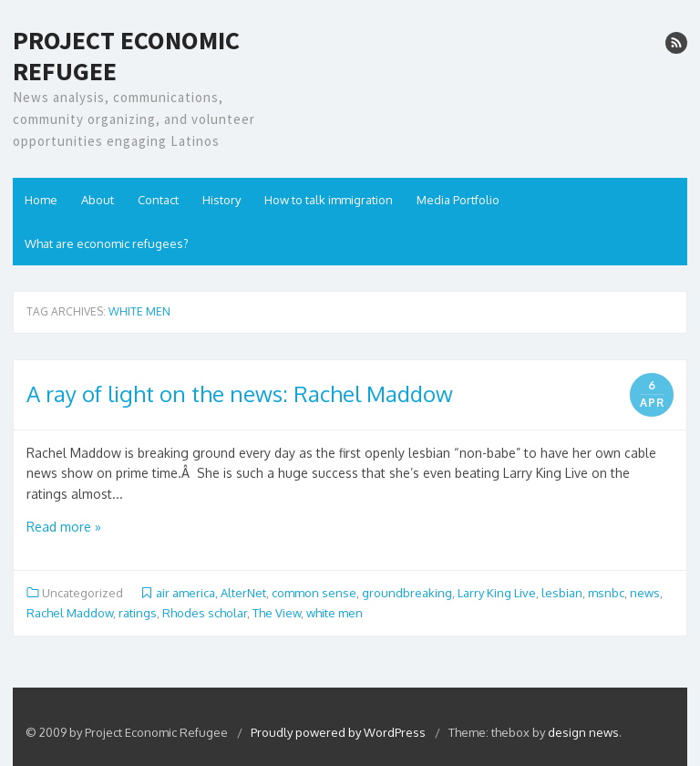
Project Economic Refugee (126, 56)
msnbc (606, 593)
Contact (158, 200)
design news (583, 732)
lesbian (562, 593)
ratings (138, 613)
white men (335, 613)
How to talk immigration (329, 200)
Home (41, 200)
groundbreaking (407, 593)
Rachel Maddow (70, 613)
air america (185, 593)
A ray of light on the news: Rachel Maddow (240, 393)
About (98, 200)
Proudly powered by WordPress (340, 732)
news (645, 593)
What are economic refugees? (107, 243)
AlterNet (243, 593)
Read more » (64, 527)
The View (277, 613)
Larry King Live (497, 593)
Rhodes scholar (205, 613)
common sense (314, 593)
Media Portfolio (458, 200)
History (221, 200)
